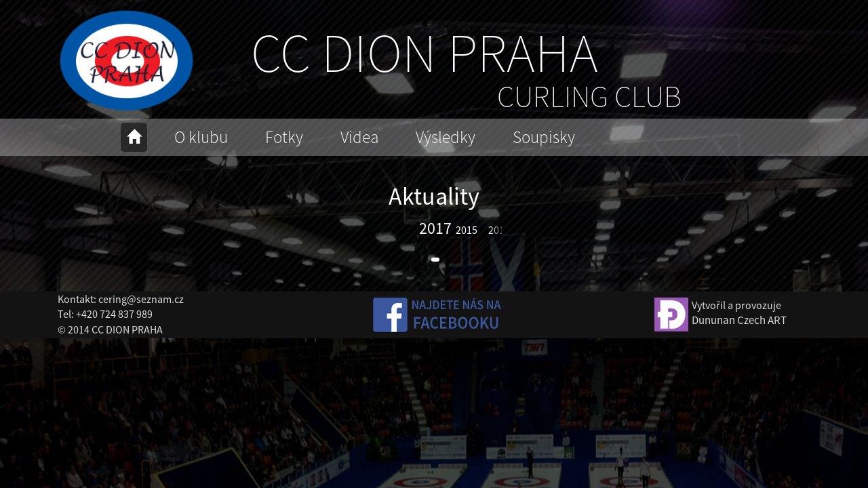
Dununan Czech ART (739, 320)
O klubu (201, 137)
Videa (359, 137)
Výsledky (446, 137)
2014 (499, 230)
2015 (467, 230)
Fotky (284, 137)
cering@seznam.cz (141, 299)
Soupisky (544, 137)
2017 (435, 228)
